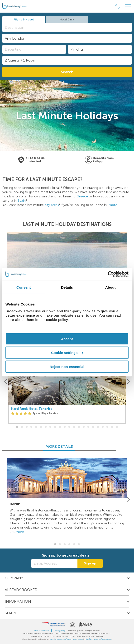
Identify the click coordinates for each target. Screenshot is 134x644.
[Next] (128, 381)
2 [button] (22, 427)
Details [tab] (67, 287)
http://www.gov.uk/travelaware (98, 639)
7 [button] (46, 427)
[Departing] (34, 49)
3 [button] (27, 427)
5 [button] (36, 427)
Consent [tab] (24, 287)
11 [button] (65, 427)
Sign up (90, 563)
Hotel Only (67, 19)
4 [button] (31, 427)
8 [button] (50, 427)
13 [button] (74, 427)
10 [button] (60, 427)
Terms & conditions (41, 630)
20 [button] (107, 427)
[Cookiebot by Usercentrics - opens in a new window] (108, 274)
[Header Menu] (128, 6)
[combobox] (67, 28)
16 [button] (88, 427)
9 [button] (55, 427)
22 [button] (117, 427)
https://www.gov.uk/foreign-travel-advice (66, 639)
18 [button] (98, 427)
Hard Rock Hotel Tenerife (32, 409)
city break (52, 205)
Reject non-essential (67, 367)
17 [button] (93, 427)
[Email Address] (54, 563)
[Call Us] (118, 6)
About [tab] (110, 287)
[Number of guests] (67, 60)
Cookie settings (67, 353)
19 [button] (103, 427)
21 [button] (112, 427)
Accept (67, 339)
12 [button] (69, 427)
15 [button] (84, 427)
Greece (82, 196)
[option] (67, 381)
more (113, 205)
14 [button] (79, 427)
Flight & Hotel (24, 19)
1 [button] (17, 427)
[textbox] (69, 27)
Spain (22, 201)
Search (67, 72)
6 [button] (41, 427)
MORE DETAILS (67, 446)
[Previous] (6, 381)
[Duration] (100, 49)
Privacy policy (60, 630)
